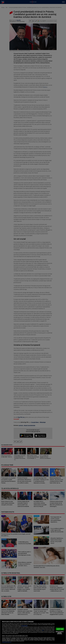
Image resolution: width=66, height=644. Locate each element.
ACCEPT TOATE (60, 629)
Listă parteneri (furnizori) (7, 642)
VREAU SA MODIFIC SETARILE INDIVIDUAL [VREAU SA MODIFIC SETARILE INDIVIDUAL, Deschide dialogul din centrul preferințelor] (60, 633)
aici (43, 630)
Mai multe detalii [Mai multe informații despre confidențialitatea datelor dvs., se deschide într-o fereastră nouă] (24, 626)
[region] (33, 632)
